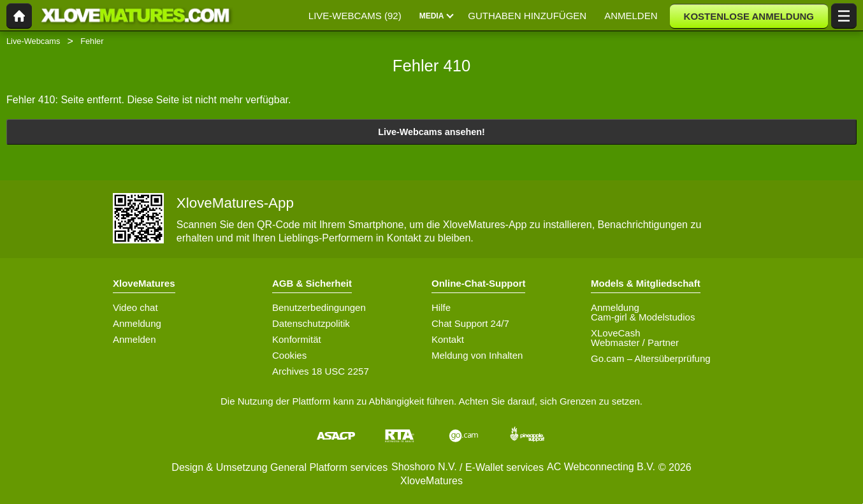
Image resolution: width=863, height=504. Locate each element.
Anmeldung (137, 323)
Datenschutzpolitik (311, 323)
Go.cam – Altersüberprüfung (651, 358)
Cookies (289, 355)
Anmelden (134, 339)
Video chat (135, 307)
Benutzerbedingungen (319, 307)
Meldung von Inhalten (477, 355)
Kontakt (448, 339)
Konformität (297, 339)
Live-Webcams (33, 41)
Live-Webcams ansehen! (431, 132)
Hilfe (441, 307)
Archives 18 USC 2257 (321, 371)
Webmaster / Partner (635, 342)
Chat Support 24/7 (470, 323)
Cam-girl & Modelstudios (643, 317)
